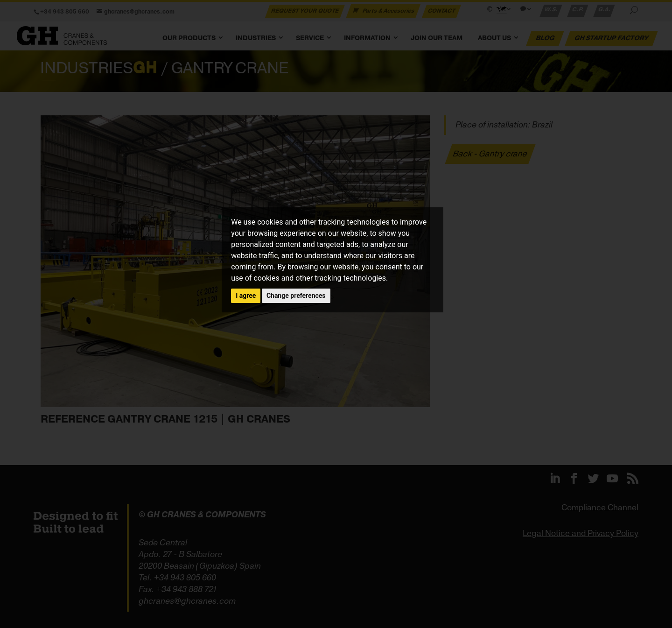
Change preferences (296, 296)
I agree (246, 296)
